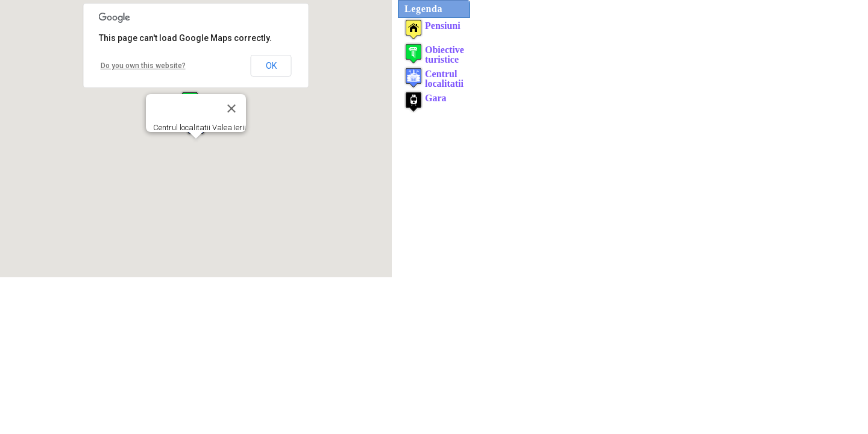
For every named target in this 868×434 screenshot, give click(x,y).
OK (271, 66)
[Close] (231, 108)
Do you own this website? (143, 66)
